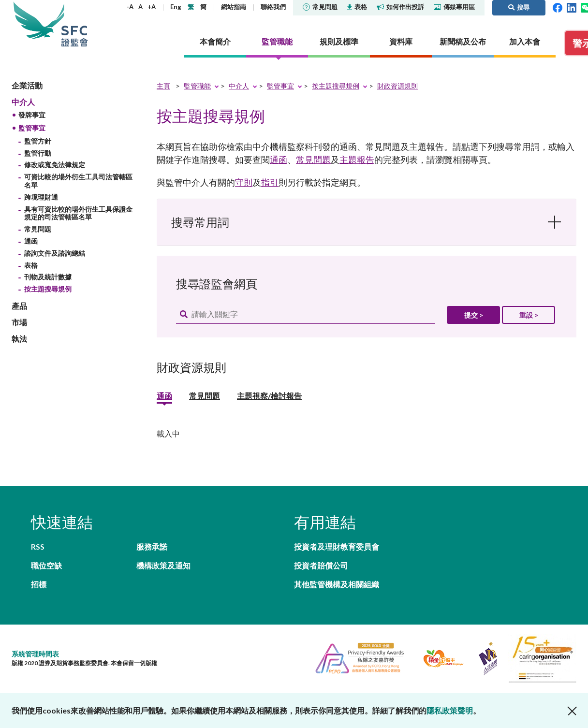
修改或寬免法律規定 (55, 165)
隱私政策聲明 (450, 710)
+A (152, 7)
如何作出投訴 (400, 7)
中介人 (23, 102)
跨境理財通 (41, 197)
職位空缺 (46, 565)
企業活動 (27, 85)
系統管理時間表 (35, 654)
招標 (39, 584)
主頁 (163, 86)
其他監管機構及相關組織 (337, 584)
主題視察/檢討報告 (269, 396)
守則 (244, 182)
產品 (19, 306)
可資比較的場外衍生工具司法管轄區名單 (78, 181)
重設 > (529, 315)
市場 (19, 322)
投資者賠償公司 (321, 565)
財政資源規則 (397, 86)
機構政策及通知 (163, 565)
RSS (38, 546)
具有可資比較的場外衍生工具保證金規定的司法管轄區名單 (78, 213)
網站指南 (234, 7)
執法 (19, 339)
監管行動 (38, 153)
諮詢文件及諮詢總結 (55, 253)
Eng (176, 7)
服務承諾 (152, 546)
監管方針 (38, 141)
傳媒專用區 (454, 7)
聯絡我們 (273, 7)
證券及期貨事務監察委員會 (74, 24)
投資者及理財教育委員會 (337, 546)
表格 (357, 7)
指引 (270, 182)
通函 (31, 241)
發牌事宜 (32, 115)
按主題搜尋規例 (48, 289)
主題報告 (357, 160)
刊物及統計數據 (48, 277)
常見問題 (320, 7)
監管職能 (197, 86)
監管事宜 (32, 128)
